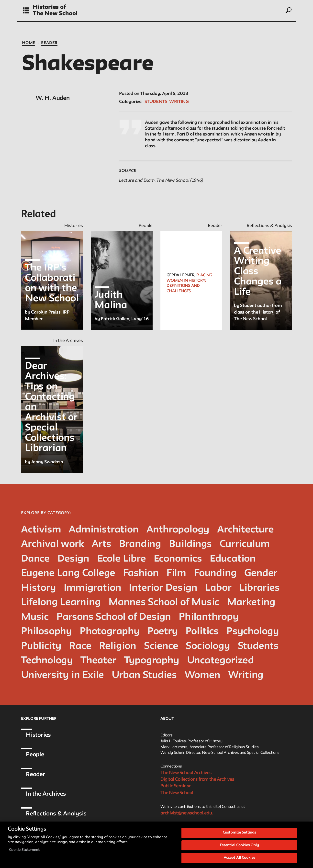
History (39, 588)
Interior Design (163, 588)
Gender (261, 573)
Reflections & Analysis (56, 814)
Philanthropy (209, 617)
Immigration (93, 588)
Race (80, 646)
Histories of (49, 7)
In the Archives (46, 794)
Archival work (52, 544)
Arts (101, 544)
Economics (178, 559)
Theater (99, 661)
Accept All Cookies (240, 858)
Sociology (208, 646)
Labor (218, 588)
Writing (179, 102)
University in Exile (62, 675)
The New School (55, 14)
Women (202, 675)
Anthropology (178, 530)
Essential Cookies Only (240, 845)
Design (73, 559)
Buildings (190, 544)
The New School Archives (186, 773)
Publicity (41, 646)
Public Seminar (176, 786)
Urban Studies (144, 675)
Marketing (251, 603)
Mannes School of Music (164, 603)
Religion (117, 646)
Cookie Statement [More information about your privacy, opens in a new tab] (24, 850)
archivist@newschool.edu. (187, 813)
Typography (152, 661)
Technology (47, 661)
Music (35, 617)
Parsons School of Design (114, 617)
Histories (38, 735)
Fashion (141, 573)
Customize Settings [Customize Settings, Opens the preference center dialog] (239, 833)
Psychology (253, 632)
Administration (104, 530)
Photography (110, 632)
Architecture (246, 530)
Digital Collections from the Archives (197, 779)
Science (161, 646)
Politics (202, 632)
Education (233, 559)
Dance (35, 559)
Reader (49, 43)
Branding (140, 544)
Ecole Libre (122, 559)
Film (176, 573)
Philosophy (46, 632)
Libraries (259, 588)
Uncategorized (220, 661)
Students (156, 102)
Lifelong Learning (61, 603)
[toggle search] (288, 10)
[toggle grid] (26, 10)
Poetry (163, 632)
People (35, 755)
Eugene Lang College (68, 573)
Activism (41, 530)
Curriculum (245, 544)
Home (29, 43)
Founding (215, 573)
